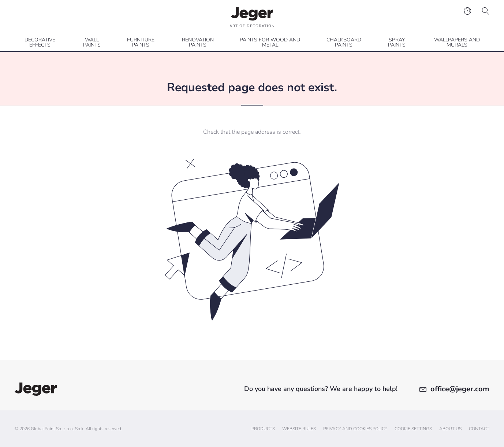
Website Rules (299, 429)
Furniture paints (141, 42)
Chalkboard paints (344, 42)
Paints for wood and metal (270, 42)
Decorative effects (40, 42)
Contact (479, 429)
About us (450, 429)
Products (263, 429)
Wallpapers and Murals (457, 42)
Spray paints (397, 42)
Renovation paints (198, 42)
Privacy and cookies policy (355, 429)
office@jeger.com (460, 389)
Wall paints (92, 42)
